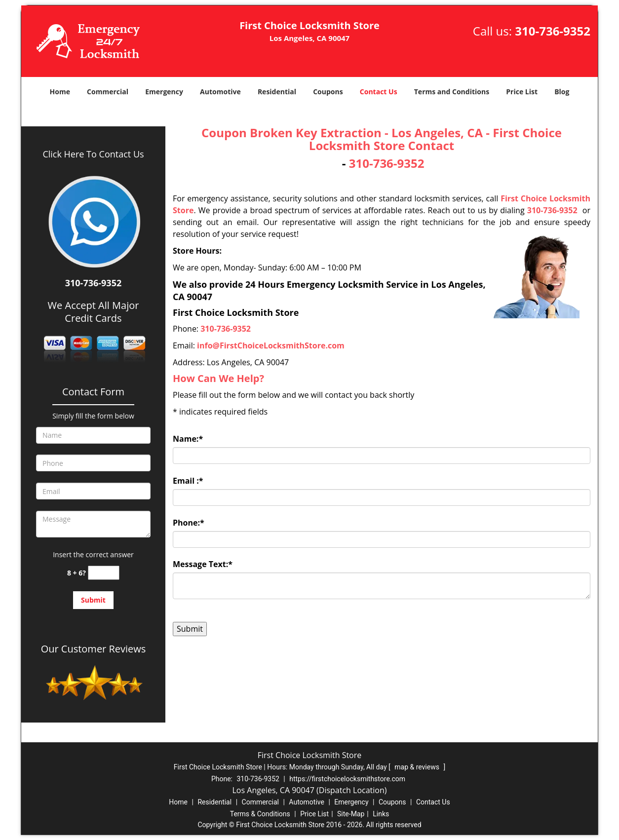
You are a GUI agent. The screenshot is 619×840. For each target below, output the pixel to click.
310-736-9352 (553, 31)
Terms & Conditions (260, 814)
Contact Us (379, 92)
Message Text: (203, 564)
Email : (188, 481)
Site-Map (351, 814)
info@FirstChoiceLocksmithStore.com (271, 345)
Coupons (328, 92)
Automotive (220, 92)
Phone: (189, 523)
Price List (522, 92)
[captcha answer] (104, 573)
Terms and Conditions (452, 92)
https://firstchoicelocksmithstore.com (347, 779)
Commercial (108, 92)
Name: (188, 439)
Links (381, 814)
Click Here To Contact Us (93, 154)
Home (60, 92)
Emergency (164, 92)
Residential (277, 92)
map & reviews (418, 767)
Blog (562, 92)
